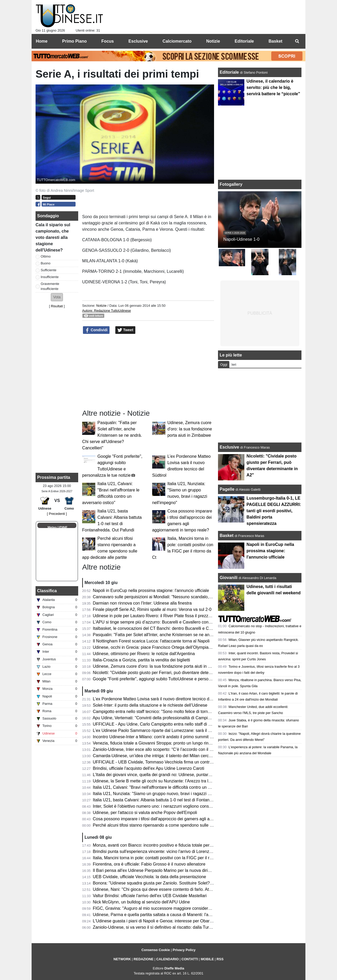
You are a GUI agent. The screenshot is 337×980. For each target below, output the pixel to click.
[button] (57, 297)
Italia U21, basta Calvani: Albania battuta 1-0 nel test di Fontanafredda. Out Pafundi (171, 800)
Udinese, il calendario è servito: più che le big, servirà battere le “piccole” (273, 87)
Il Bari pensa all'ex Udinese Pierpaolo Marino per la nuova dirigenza (156, 870)
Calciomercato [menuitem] (177, 41)
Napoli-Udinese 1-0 (241, 239)
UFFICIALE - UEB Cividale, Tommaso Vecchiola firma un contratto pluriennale (166, 762)
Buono (46, 263)
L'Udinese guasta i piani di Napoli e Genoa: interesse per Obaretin (155, 921)
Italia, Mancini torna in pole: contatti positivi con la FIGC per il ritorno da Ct (162, 858)
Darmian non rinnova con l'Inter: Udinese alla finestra (142, 603)
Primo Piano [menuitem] (74, 41)
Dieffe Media (174, 968)
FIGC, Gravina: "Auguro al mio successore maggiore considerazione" (158, 908)
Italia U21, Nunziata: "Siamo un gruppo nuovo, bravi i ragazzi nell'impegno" (163, 794)
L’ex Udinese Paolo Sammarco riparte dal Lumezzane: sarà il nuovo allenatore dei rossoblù (178, 730)
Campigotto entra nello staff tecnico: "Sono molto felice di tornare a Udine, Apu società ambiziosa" (184, 712)
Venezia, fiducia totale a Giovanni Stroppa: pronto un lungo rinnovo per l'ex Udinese (171, 743)
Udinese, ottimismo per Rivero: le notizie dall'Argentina (144, 654)
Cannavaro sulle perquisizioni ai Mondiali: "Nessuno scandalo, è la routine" (163, 597)
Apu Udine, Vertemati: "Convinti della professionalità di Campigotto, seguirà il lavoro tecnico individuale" (189, 718)
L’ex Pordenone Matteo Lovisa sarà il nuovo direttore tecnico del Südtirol (160, 699)
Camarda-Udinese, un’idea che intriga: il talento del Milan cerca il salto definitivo (168, 756)
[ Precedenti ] (57, 514)
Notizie (101, 306)
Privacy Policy (184, 950)
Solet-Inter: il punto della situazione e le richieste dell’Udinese (150, 705)
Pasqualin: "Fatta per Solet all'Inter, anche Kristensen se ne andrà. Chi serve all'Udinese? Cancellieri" (112, 435)
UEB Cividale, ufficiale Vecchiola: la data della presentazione (150, 877)
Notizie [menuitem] (213, 41)
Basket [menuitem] (275, 41)
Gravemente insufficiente (50, 286)
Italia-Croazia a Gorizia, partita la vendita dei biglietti (142, 660)
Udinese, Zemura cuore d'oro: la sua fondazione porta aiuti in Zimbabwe (190, 429)
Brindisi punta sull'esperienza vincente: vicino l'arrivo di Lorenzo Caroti (158, 851)
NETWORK (122, 959)
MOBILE (207, 959)
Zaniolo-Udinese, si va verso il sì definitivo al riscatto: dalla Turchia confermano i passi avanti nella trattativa (193, 927)
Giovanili (229, 578)
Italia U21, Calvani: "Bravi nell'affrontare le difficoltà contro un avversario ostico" (167, 787)
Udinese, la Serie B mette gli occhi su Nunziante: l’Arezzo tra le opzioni (159, 781)
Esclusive (229, 447)
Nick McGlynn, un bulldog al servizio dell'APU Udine (142, 902)
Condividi (96, 330)
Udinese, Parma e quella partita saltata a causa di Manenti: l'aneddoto (158, 915)
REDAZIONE (144, 959)
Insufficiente (50, 277)
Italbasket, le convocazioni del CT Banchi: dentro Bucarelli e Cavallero (158, 628)
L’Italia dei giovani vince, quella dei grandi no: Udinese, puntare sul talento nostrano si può (177, 775)
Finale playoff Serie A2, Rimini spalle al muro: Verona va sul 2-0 (152, 609)
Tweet (125, 330)
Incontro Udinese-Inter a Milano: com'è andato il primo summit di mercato (161, 737)
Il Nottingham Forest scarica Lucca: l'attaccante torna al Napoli (151, 641)
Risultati (57, 306)
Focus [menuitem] (108, 41)
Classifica (47, 591)
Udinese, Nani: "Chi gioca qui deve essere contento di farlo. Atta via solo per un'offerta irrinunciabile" (187, 889)
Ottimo (46, 256)
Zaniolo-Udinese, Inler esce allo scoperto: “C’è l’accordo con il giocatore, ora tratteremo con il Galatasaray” (192, 749)
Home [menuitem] (42, 41)
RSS (220, 959)
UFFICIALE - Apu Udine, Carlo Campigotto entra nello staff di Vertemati (160, 724)
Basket (226, 536)
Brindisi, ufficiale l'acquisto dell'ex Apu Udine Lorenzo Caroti (149, 768)
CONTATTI (190, 959)
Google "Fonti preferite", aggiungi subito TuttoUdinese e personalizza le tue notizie (170, 679)
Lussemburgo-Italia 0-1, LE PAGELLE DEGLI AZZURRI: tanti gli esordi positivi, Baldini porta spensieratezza (274, 511)
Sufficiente (49, 270)
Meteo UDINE (58, 527)
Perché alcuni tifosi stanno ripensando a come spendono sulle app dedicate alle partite (174, 825)
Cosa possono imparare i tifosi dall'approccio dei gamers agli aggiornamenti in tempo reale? (179, 819)
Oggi (224, 365)
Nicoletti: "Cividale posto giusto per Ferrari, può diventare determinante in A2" (165, 673)
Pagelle (227, 489)
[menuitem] (297, 41)
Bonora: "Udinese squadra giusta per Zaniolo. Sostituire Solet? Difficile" (160, 883)
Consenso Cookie (156, 950)
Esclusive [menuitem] (138, 41)
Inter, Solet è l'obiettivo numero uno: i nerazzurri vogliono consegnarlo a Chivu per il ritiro (175, 806)
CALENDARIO (167, 959)
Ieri (234, 365)
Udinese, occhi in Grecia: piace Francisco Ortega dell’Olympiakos (154, 647)
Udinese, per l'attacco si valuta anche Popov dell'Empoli (145, 813)
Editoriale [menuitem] (244, 41)
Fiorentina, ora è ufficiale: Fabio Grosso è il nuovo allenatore (149, 864)
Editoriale (230, 72)
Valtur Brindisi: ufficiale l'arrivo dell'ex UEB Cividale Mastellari (150, 896)
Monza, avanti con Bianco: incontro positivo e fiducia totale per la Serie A (161, 845)
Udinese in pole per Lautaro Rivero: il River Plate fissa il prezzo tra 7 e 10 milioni (168, 616)
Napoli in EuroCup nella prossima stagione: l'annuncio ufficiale (151, 590)
